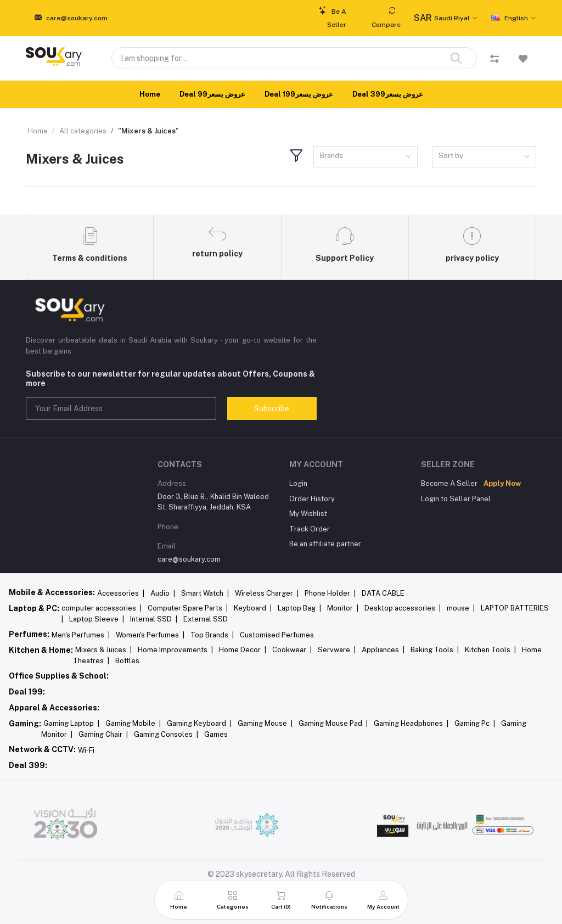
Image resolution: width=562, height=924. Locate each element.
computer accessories (102, 608)
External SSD (206, 619)
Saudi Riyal (442, 18)
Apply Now (502, 483)
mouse (461, 608)
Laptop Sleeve (97, 619)
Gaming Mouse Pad (333, 723)
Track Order (310, 529)
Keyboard (253, 608)
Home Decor (243, 650)
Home (150, 94)
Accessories (121, 593)
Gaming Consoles (166, 734)
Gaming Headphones (411, 723)
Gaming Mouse (265, 723)
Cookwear (292, 650)
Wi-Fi (86, 750)
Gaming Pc (475, 723)
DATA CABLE (383, 593)
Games (216, 734)
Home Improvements (175, 650)
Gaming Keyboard (199, 723)
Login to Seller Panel (456, 499)
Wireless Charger (267, 593)
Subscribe (272, 408)
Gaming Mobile (133, 723)
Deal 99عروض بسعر (212, 94)
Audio (163, 593)
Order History (312, 499)
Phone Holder (330, 593)
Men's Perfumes (81, 635)
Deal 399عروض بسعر (388, 94)
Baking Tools (435, 650)
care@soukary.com (189, 559)
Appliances (383, 650)
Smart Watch (205, 593)
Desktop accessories (403, 608)
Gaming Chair (103, 734)
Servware (337, 650)
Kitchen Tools (490, 650)
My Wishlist (308, 514)
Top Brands (212, 635)
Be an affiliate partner (325, 544)
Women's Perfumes (150, 635)
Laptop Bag (299, 608)
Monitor (343, 608)
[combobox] (366, 157)
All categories (83, 131)
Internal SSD (154, 619)
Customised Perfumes (277, 635)
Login (298, 483)
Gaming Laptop (71, 723)
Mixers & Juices (103, 650)
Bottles (127, 661)
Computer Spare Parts (188, 608)
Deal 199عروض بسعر (299, 94)
